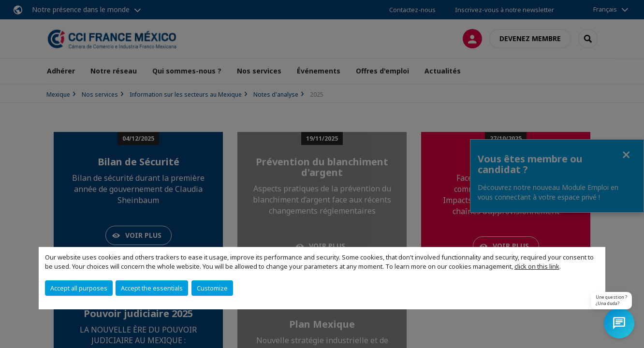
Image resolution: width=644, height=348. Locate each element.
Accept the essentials (152, 288)
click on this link (537, 266)
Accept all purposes (79, 288)
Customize (212, 288)
